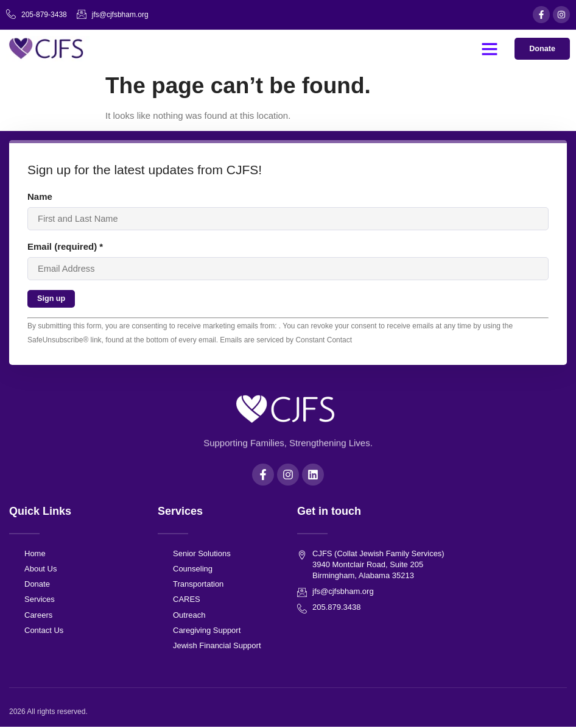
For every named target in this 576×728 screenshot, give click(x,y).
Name (40, 196)
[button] (489, 49)
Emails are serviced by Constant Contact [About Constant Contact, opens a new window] (286, 341)
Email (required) (65, 247)
